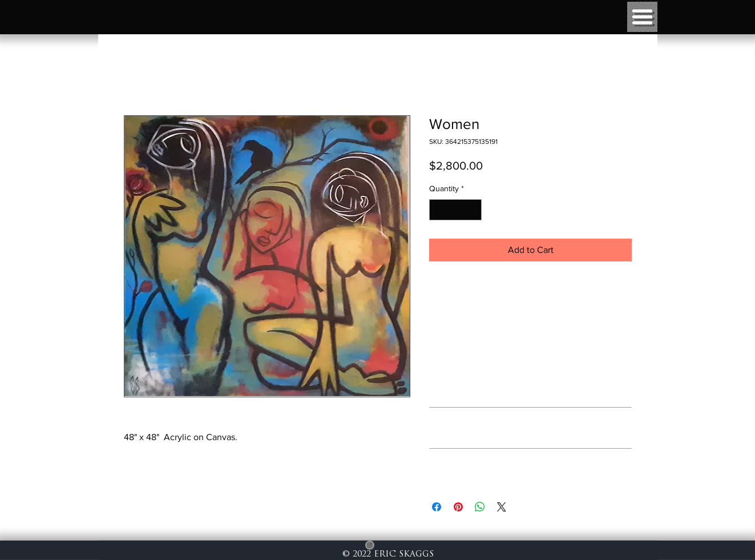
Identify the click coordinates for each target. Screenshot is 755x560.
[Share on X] (502, 507)
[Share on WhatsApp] (480, 507)
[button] (642, 17)
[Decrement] (438, 210)
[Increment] (473, 210)
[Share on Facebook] (437, 507)
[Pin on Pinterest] (458, 507)
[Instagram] (370, 545)
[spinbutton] (455, 210)
